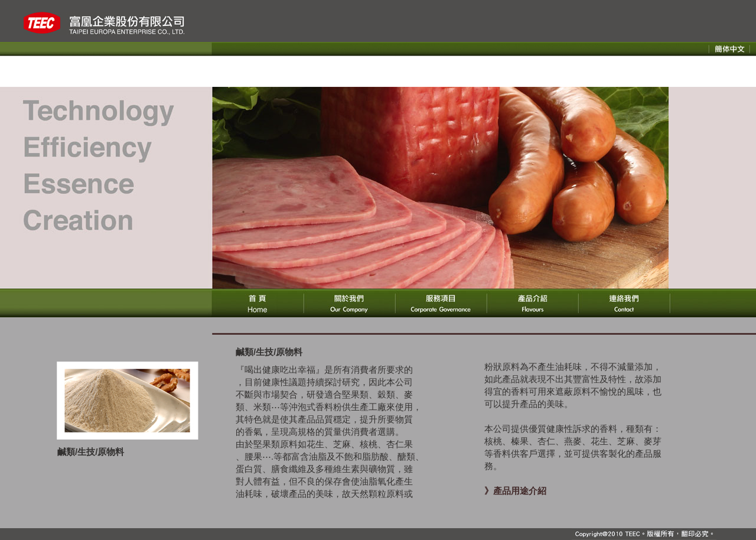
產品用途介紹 (520, 491)
